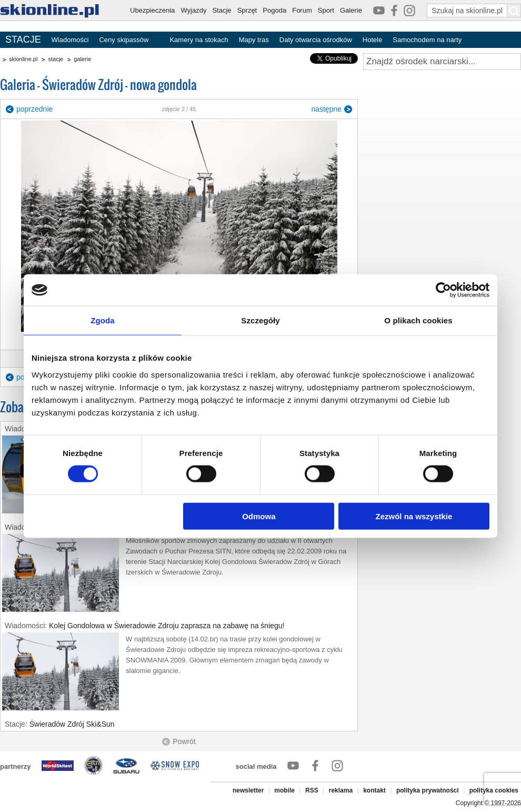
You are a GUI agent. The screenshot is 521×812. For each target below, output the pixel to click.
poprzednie (34, 109)
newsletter (248, 790)
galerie (82, 59)
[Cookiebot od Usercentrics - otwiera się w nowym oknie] (443, 290)
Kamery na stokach (199, 40)
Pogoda (274, 10)
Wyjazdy (193, 10)
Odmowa (259, 516)
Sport (326, 10)
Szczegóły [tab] (260, 320)
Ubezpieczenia (152, 10)
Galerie (351, 10)
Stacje (222, 10)
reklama (341, 790)
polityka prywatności (428, 790)
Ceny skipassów (124, 40)
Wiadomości (70, 40)
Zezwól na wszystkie (414, 516)
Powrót (184, 741)
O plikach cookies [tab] (418, 320)
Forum (302, 10)
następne (326, 109)
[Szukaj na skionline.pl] (514, 11)
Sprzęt (247, 10)
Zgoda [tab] (103, 320)
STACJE (23, 39)
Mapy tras (254, 40)
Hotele (373, 40)
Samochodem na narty (427, 40)
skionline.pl (23, 59)
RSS (312, 790)
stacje (56, 59)
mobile (284, 790)
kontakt (374, 790)
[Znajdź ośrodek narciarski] (442, 62)
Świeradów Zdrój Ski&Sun (72, 724)
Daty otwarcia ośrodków (316, 40)
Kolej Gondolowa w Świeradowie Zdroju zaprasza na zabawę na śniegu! (167, 626)
